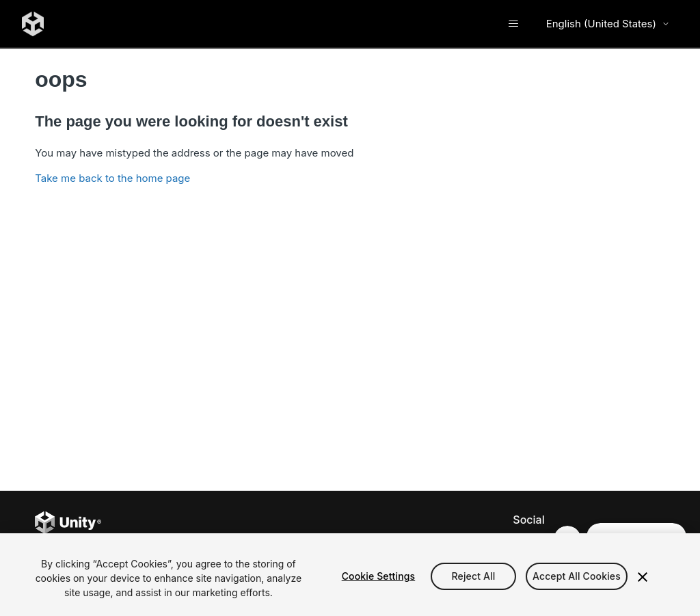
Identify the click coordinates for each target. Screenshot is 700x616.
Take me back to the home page (112, 178)
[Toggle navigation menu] (514, 24)
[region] (350, 575)
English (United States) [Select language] (608, 24)
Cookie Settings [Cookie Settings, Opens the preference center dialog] (379, 576)
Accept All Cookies (577, 576)
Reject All (474, 576)
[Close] (643, 577)
